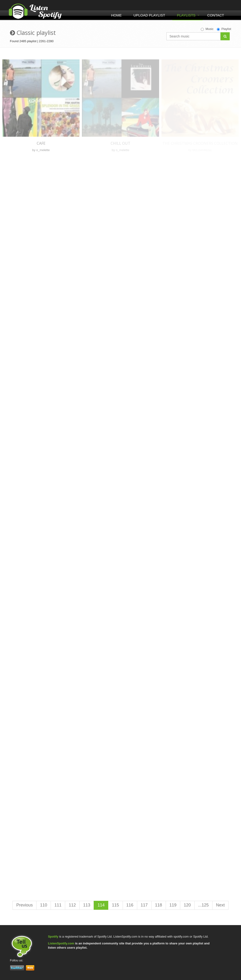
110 (44, 905)
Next (220, 905)
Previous (24, 905)
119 (173, 905)
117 (144, 905)
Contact (216, 15)
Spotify (53, 937)
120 (187, 905)
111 (58, 905)
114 (101, 905)
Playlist (224, 29)
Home (116, 15)
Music (207, 29)
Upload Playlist (149, 15)
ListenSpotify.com (61, 943)
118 (159, 905)
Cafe (41, 143)
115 (115, 905)
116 (130, 905)
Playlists (186, 15)
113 (87, 905)
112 (72, 905)
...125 (203, 905)
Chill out (120, 143)
